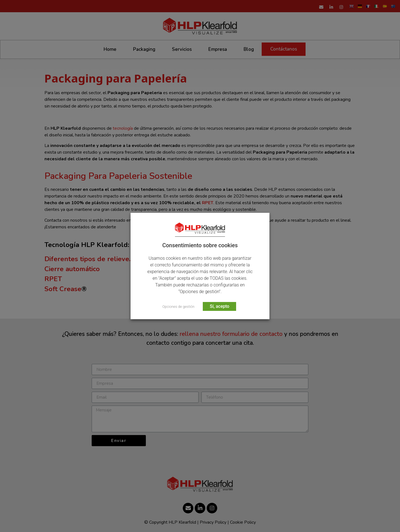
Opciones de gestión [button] (179, 307)
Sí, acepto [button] (219, 306)
